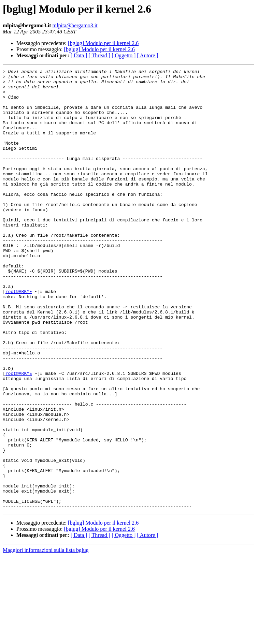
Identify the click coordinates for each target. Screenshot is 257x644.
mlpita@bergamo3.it (75, 25)
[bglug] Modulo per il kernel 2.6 (103, 43)
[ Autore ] (147, 55)
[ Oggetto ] (124, 55)
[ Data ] (79, 55)
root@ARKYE (19, 336)
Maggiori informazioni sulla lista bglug (46, 638)
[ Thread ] (100, 55)
